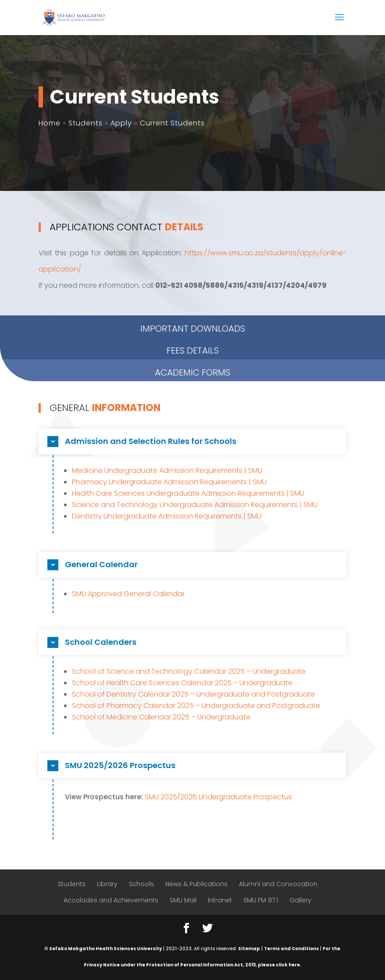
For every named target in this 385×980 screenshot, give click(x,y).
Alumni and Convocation (278, 884)
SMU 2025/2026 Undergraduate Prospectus (218, 797)
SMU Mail (183, 900)
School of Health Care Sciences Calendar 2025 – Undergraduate (182, 683)
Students (72, 884)
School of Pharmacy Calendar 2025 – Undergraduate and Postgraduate (196, 706)
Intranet (220, 900)
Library (107, 884)
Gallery (300, 900)
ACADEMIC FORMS (192, 338)
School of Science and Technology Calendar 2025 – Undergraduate (189, 671)
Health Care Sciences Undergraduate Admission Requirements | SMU (188, 493)
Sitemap (249, 949)
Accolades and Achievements (111, 900)
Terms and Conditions (291, 949)
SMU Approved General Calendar (128, 594)
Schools (141, 884)
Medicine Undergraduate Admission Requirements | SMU (167, 470)
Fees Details (193, 316)
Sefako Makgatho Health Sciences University (105, 949)
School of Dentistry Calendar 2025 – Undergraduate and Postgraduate (193, 694)
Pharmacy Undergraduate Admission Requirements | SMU (169, 482)
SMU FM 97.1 (261, 900)
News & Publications (196, 884)
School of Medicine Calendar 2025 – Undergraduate (161, 717)
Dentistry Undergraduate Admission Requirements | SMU (167, 516)
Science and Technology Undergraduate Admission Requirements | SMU (195, 505)
